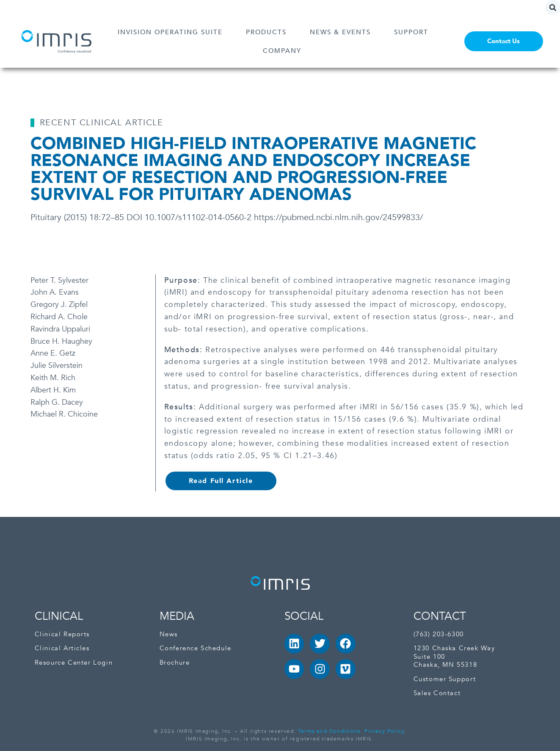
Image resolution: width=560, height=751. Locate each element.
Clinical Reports (62, 634)
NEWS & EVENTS (342, 32)
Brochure (175, 663)
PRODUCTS (268, 32)
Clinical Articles (62, 648)
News (169, 634)
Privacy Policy (384, 731)
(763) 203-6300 (439, 634)
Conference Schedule (196, 648)
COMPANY (284, 51)
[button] (553, 7)
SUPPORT (413, 32)
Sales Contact (437, 693)
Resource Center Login (74, 663)
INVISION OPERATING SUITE (172, 32)
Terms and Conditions (329, 731)
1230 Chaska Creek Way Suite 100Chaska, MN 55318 (454, 657)
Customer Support (445, 679)
